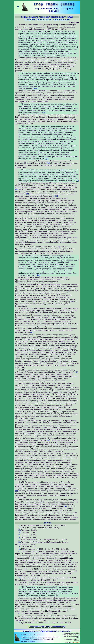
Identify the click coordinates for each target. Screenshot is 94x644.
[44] (17, 491)
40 (19, 549)
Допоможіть (47, 631)
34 (19, 532)
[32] (36, 88)
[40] (39, 275)
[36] (77, 181)
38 (19, 542)
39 (19, 547)
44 (19, 616)
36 (19, 537)
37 (19, 540)
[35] (49, 163)
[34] (47, 159)
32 (19, 528)
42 (19, 578)
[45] (66, 506)
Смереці (32, 641)
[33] (44, 113)
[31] (68, 55)
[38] (28, 194)
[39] (56, 196)
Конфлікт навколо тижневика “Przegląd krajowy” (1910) (47, 17)
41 (19, 551)
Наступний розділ (58, 627)
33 (19, 530)
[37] (17, 189)
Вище (47, 627)
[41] (32, 332)
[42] (76, 372)
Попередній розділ (36, 627)
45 (19, 623)
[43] (48, 440)
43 (19, 613)
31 (19, 525)
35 (19, 535)
